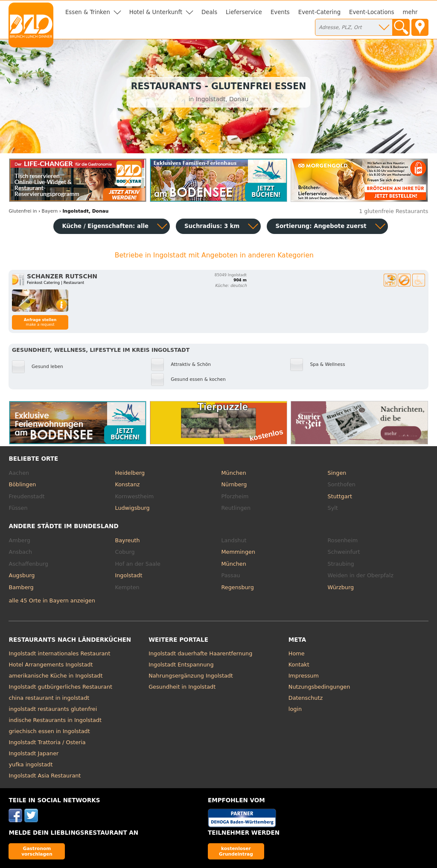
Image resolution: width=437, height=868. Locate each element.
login (295, 709)
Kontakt (299, 665)
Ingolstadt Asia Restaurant (45, 776)
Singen (337, 473)
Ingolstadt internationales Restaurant (59, 653)
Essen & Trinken (88, 12)
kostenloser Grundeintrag (236, 851)
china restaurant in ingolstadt (49, 698)
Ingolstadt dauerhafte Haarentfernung (200, 653)
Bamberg (21, 587)
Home (297, 653)
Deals (209, 12)
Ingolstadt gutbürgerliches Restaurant (60, 687)
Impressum (304, 676)
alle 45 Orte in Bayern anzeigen (52, 601)
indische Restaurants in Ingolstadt (55, 720)
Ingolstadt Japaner (34, 753)
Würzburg (341, 587)
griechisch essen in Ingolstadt (49, 731)
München (234, 473)
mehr (410, 12)
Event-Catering (319, 12)
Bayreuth (127, 540)
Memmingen (239, 552)
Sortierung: (321, 226)
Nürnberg (234, 484)
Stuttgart (340, 496)
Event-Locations (372, 12)
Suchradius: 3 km (212, 226)
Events (280, 12)
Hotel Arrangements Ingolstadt (51, 665)
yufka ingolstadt (31, 764)
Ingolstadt (128, 575)
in (23, 211)
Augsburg (22, 575)
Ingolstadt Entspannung (181, 665)
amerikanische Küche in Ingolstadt (55, 676)
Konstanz (127, 484)
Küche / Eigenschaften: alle (105, 226)
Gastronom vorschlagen (37, 851)
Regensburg (238, 587)
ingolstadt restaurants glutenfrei (53, 709)
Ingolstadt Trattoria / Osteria (47, 742)
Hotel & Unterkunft (156, 12)
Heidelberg (130, 473)
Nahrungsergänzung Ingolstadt (191, 676)
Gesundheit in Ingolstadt (182, 687)
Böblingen (22, 484)
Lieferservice (244, 12)
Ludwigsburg (132, 508)
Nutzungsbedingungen (319, 687)
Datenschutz (306, 698)
